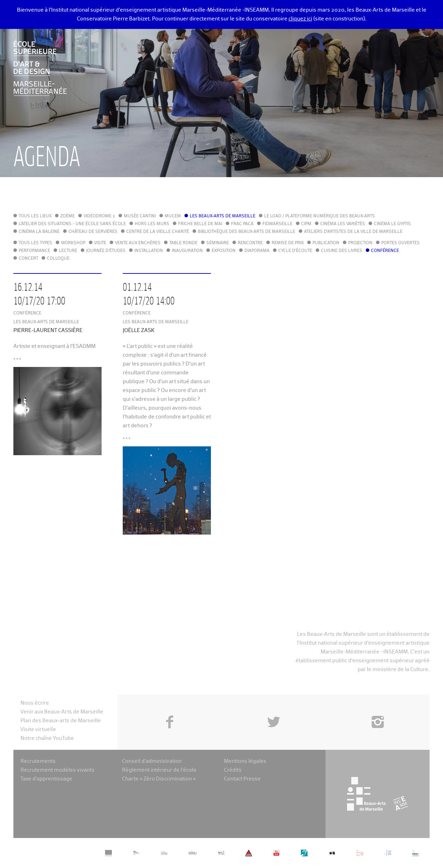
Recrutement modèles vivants (57, 770)
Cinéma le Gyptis (392, 224)
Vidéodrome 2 (99, 216)
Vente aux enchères (138, 243)
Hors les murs (152, 224)
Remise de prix (288, 243)
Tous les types (35, 243)
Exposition (224, 251)
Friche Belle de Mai (200, 224)
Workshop (73, 243)
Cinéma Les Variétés (343, 224)
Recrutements (38, 761)
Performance (34, 251)
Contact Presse (242, 779)
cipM (306, 224)
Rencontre (250, 243)
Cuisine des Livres (342, 251)
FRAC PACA (242, 224)
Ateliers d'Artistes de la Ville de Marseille (353, 232)
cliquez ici (300, 19)
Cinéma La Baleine (39, 232)
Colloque (58, 259)
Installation (149, 251)
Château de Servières (93, 232)
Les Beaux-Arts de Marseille (223, 216)
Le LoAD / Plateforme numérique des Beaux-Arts (320, 216)
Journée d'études (106, 251)
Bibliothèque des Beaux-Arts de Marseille (247, 232)
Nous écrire (35, 703)
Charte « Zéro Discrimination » (159, 779)
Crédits (233, 770)
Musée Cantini (140, 216)
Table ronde (183, 243)
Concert (28, 259)
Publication (326, 243)
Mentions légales (245, 761)
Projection (360, 243)
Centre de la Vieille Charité (158, 232)
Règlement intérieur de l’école (159, 770)
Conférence (385, 251)
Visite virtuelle (38, 730)
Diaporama (257, 251)
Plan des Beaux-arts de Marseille (61, 721)
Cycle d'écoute (295, 251)
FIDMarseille (277, 224)
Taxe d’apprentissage (46, 779)
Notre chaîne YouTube (47, 738)
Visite (100, 243)
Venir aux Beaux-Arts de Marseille (62, 712)
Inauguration (187, 251)
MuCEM (173, 216)
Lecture (68, 251)
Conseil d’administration (152, 761)
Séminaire (218, 243)
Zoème (68, 216)
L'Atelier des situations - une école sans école (72, 224)
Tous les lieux (35, 216)
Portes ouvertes (400, 243)
